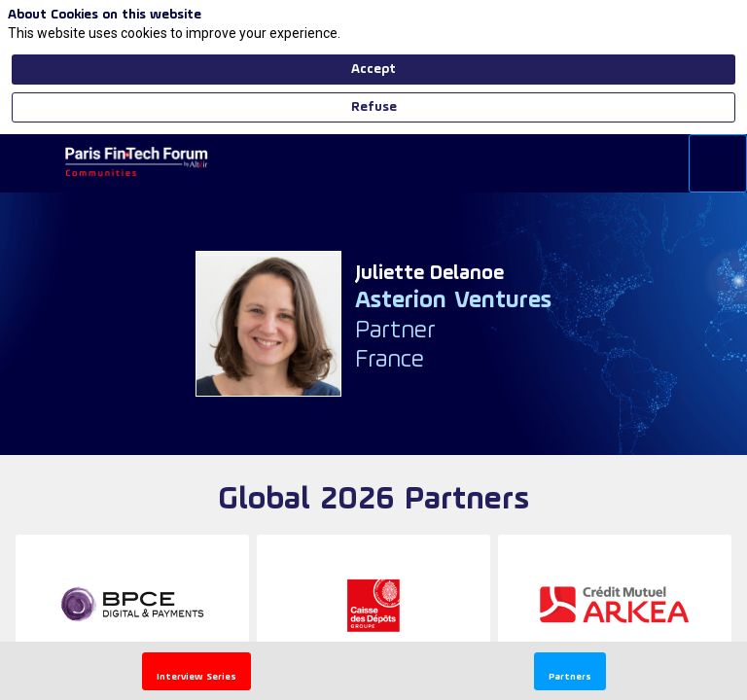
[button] (196, 671)
